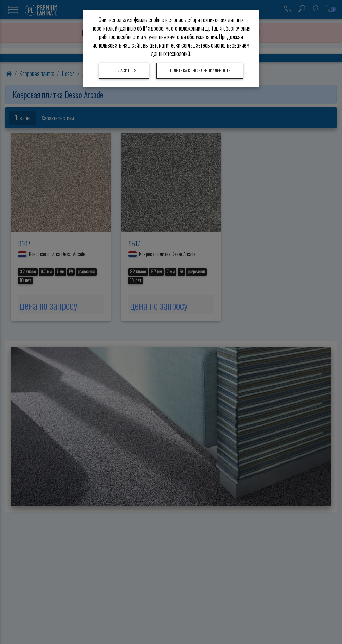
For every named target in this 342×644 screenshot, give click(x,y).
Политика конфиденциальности (200, 71)
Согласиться (124, 71)
